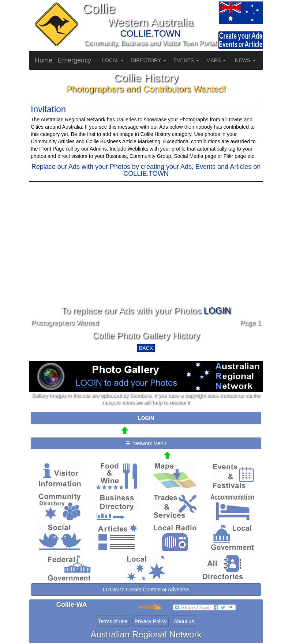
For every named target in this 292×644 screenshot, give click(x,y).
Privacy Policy (151, 621)
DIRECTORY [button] (149, 60)
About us (184, 621)
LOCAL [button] (113, 60)
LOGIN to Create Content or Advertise (146, 590)
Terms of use (113, 621)
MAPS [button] (216, 60)
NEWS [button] (245, 60)
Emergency (74, 60)
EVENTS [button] (186, 60)
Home (44, 60)
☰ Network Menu (146, 443)
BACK (146, 348)
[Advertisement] (146, 255)
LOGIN (217, 310)
